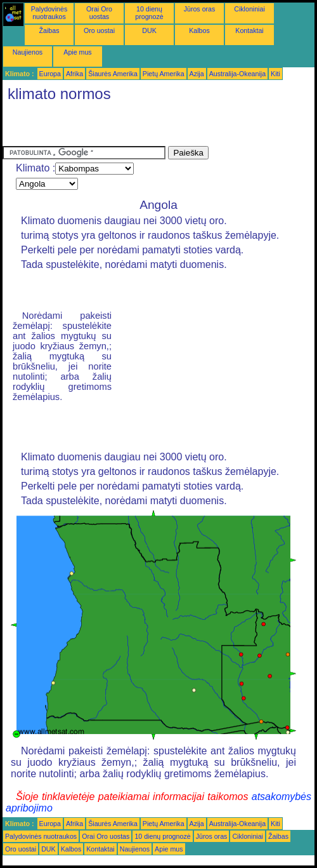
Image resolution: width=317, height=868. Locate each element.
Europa (50, 74)
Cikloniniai (249, 9)
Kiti (275, 74)
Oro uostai (99, 30)
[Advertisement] (151, 127)
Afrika (74, 74)
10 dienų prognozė (149, 13)
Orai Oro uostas (99, 13)
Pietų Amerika (164, 74)
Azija (197, 74)
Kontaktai (249, 30)
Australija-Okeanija (237, 74)
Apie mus (77, 52)
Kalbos (199, 30)
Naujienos (28, 52)
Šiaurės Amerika (113, 74)
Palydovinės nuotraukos (49, 13)
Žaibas (49, 30)
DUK (149, 30)
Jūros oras (200, 9)
